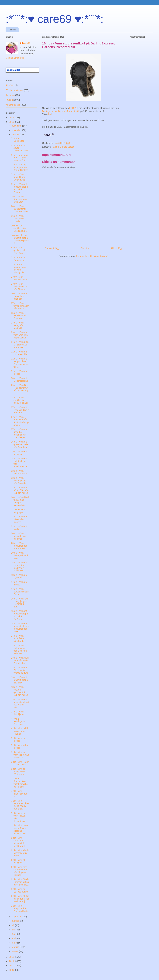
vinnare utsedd (67, 147)
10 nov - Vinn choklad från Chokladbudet (19, 228)
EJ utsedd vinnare (14, 90)
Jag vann (10, 95)
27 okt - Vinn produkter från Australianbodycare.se (20, 421)
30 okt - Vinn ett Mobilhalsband (19, 379)
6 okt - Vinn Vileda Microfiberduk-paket (20, 853)
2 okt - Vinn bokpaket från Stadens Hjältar (20, 908)
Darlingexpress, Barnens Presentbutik (61, 111)
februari (16, 947)
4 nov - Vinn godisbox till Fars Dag (18, 250)
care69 (27, 43)
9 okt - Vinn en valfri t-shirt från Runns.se (20, 755)
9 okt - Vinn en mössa (18, 739)
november (17, 130)
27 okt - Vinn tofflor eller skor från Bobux (20, 306)
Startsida (12, 30)
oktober (16, 134)
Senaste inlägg (52, 248)
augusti (16, 921)
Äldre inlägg (117, 248)
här (50, 114)
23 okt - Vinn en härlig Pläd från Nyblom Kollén (20, 490)
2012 (12, 957)
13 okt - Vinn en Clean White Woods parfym (19, 670)
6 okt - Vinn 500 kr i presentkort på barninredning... (20, 882)
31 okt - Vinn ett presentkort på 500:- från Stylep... (19, 188)
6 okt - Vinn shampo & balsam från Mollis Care (18, 842)
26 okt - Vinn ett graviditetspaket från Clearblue (20, 444)
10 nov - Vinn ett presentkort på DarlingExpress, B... (20, 239)
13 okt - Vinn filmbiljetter (18, 713)
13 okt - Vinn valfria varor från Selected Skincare (19, 650)
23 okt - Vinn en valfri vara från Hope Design (19, 335)
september (17, 917)
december (17, 126)
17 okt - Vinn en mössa (19, 583)
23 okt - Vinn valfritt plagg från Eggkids (19, 481)
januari (15, 951)
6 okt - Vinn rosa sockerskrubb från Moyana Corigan (19, 871)
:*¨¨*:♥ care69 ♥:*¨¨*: (55, 19)
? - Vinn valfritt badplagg (18, 511)
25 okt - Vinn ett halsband (19, 453)
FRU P (73, 108)
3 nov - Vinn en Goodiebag (19, 259)
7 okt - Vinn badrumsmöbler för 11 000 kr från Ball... (20, 805)
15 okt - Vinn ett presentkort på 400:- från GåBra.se (19, 615)
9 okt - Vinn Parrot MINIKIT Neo (20, 763)
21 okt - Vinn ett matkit (19, 528)
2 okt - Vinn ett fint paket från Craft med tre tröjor (20, 899)
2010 (12, 965)
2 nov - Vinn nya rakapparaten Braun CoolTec (20, 167)
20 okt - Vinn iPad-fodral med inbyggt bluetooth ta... (20, 501)
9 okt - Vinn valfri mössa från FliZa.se (19, 731)
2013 (12, 122)
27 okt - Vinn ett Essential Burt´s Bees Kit (20, 410)
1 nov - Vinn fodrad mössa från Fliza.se (19, 287)
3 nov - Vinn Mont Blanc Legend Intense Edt (20, 158)
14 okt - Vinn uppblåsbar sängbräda (18, 639)
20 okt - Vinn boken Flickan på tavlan (19, 536)
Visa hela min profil (15, 58)
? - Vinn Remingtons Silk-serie (18, 722)
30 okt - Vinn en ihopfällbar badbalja (19, 296)
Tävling (55, 147)
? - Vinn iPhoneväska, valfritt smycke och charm (19, 783)
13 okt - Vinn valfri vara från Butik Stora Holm (20, 661)
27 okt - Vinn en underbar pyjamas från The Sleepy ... (19, 433)
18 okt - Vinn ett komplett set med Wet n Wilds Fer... (19, 566)
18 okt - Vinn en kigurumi (19, 576)
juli (13, 925)
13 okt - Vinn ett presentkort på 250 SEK (19, 680)
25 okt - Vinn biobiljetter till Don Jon (19, 316)
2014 (12, 118)
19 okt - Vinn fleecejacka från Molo (20, 555)
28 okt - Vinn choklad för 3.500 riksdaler (20, 400)
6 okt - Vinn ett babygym (18, 861)
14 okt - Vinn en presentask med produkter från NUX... (20, 627)
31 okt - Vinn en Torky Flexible (19, 353)
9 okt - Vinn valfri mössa (19, 746)
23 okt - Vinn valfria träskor (19, 472)
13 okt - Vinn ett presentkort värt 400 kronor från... (20, 703)
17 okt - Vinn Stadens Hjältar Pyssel (20, 592)
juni (14, 930)
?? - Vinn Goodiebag (18, 140)
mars (14, 943)
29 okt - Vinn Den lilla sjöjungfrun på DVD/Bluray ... (20, 389)
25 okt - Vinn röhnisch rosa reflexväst (19, 199)
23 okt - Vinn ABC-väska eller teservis (20, 519)
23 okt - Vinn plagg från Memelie (17, 325)
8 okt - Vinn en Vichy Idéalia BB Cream (19, 772)
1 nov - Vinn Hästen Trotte (19, 278)
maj (14, 934)
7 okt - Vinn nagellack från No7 (19, 794)
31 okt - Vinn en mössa (19, 372)
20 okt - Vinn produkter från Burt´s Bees (19, 546)
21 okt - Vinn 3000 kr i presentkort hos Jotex (20, 345)
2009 (12, 970)
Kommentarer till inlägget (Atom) (92, 256)
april (14, 938)
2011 (12, 961)
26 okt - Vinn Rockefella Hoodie (17, 219)
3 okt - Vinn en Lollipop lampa (19, 890)
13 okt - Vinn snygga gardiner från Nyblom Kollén (19, 691)
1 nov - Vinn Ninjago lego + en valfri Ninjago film (19, 268)
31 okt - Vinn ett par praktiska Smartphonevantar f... (20, 363)
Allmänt (9, 85)
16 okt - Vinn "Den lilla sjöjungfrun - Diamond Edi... (20, 603)
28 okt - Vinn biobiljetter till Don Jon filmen (20, 209)
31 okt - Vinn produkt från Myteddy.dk (18, 177)
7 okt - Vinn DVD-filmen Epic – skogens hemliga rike (20, 829)
